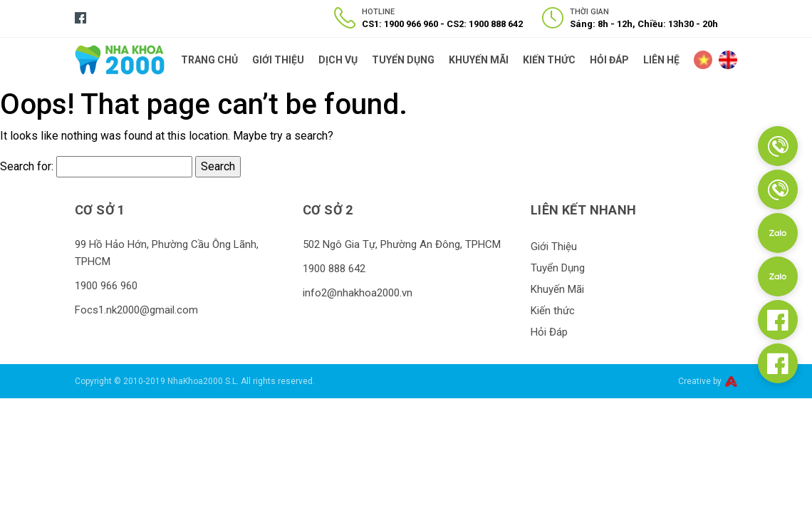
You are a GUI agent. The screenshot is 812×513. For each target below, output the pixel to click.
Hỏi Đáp (609, 60)
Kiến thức (549, 60)
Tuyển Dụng (403, 60)
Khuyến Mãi (479, 60)
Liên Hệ (661, 60)
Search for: (27, 166)
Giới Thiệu (278, 60)
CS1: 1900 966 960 (400, 24)
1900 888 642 (334, 269)
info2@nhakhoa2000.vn (358, 293)
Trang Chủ (209, 60)
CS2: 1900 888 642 (485, 24)
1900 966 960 (106, 286)
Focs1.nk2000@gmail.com (136, 310)
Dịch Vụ (338, 60)
